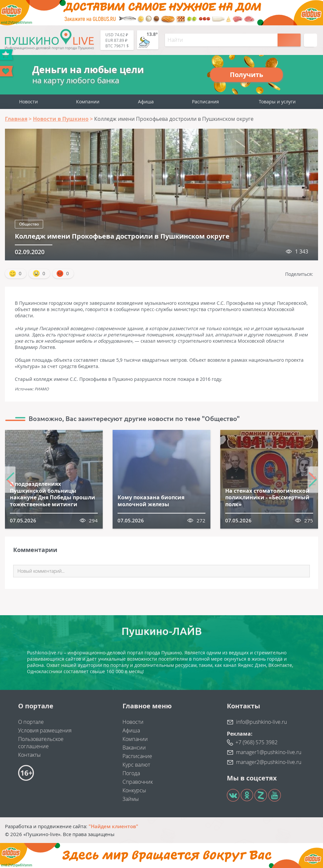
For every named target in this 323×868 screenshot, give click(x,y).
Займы (131, 799)
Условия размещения (45, 730)
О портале (31, 722)
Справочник (138, 782)
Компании (88, 102)
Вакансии (134, 748)
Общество (29, 224)
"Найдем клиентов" (113, 826)
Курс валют (136, 765)
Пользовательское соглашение (41, 743)
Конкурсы (134, 790)
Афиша (146, 102)
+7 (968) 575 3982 (256, 742)
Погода (131, 773)
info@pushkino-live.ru (261, 722)
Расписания (205, 102)
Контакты (29, 755)
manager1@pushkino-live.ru (269, 752)
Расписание (137, 756)
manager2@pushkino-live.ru (269, 762)
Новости (28, 102)
